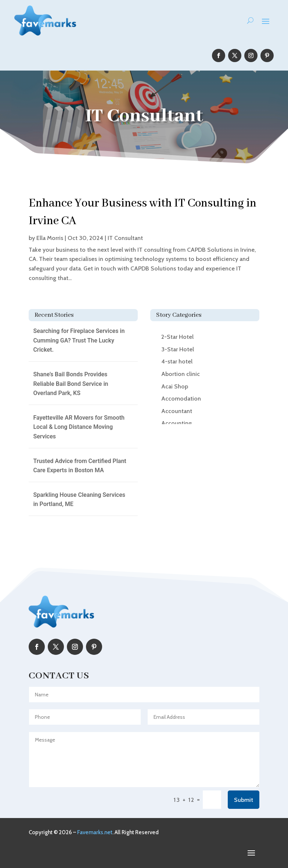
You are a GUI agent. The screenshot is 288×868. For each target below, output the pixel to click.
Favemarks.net (95, 832)
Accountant (177, 411)
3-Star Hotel (178, 349)
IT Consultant (125, 238)
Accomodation (181, 399)
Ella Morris (50, 238)
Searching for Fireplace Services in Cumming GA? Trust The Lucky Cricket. (79, 340)
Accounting (177, 423)
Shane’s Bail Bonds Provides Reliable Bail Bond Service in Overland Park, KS (71, 384)
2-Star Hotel (177, 337)
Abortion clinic (181, 374)
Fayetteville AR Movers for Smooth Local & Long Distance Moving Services (79, 427)
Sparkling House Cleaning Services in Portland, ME (79, 500)
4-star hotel (177, 361)
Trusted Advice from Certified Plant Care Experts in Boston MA (80, 466)
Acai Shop (175, 386)
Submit (244, 800)
